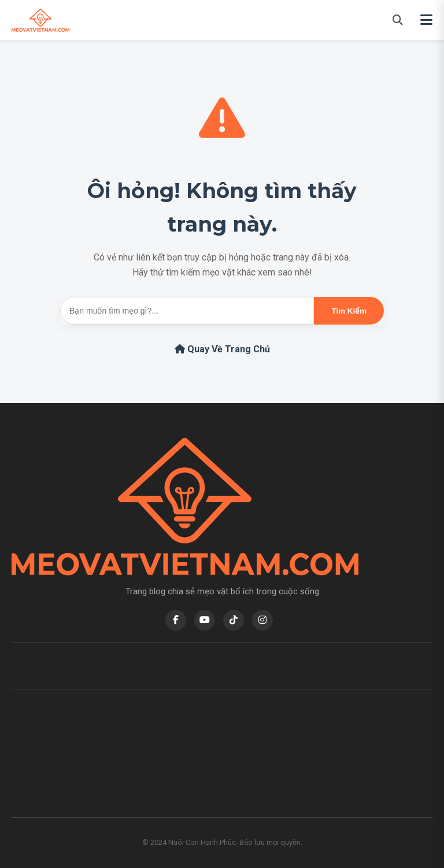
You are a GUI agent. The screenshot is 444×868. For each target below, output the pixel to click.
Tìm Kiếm (349, 311)
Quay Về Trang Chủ (222, 349)
